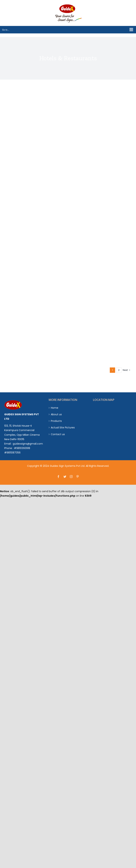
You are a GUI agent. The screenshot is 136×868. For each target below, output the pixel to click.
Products (56, 421)
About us (56, 414)
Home (55, 408)
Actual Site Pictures (63, 428)
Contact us (58, 434)
